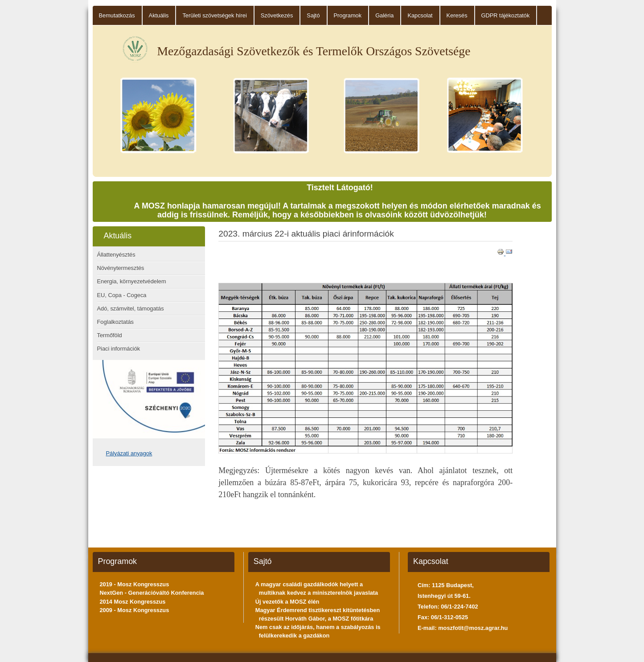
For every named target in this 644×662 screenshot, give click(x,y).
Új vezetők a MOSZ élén (287, 602)
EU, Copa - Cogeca (122, 295)
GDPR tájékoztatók (506, 15)
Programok (348, 15)
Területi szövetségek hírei (214, 15)
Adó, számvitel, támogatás (131, 309)
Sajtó (313, 15)
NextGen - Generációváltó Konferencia (152, 593)
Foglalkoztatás (116, 322)
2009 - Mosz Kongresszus (135, 610)
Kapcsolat (420, 15)
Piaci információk (119, 349)
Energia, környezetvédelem (132, 281)
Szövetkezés (277, 15)
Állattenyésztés (116, 255)
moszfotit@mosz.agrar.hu (473, 628)
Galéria (384, 15)
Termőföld (110, 335)
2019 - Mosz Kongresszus (135, 584)
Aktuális (159, 15)
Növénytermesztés (121, 268)
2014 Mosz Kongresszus (133, 602)
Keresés (457, 15)
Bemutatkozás (117, 15)
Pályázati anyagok (129, 453)
